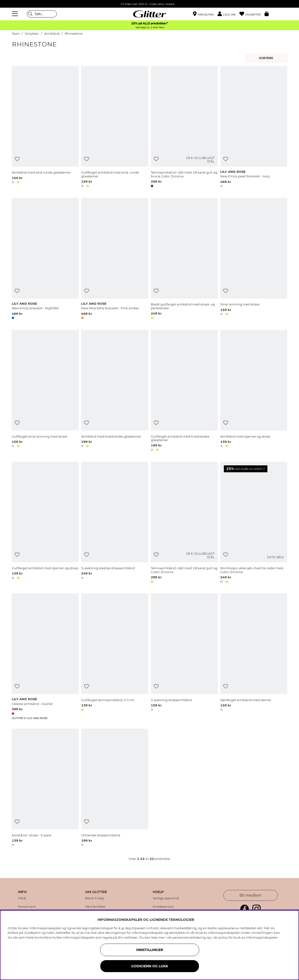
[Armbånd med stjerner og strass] (254, 391)
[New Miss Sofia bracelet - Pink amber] (115, 259)
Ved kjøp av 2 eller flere (150, 27)
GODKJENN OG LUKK (150, 966)
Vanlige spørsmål (166, 898)
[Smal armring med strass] (254, 259)
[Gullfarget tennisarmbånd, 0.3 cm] (115, 657)
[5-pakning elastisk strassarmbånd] (115, 523)
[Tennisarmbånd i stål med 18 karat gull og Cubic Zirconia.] (184, 523)
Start (16, 34)
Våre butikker (96, 907)
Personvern (27, 907)
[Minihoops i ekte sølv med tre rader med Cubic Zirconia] (254, 523)
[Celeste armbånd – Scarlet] (45, 657)
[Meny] (16, 14)
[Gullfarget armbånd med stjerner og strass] (45, 523)
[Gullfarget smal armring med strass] (45, 391)
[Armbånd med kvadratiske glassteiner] (115, 391)
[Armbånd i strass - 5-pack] (45, 788)
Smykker (32, 34)
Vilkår (22, 898)
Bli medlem (251, 895)
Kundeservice (163, 907)
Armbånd (52, 34)
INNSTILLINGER (150, 950)
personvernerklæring (189, 937)
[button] (228, 14)
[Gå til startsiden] (150, 14)
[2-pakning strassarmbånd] (184, 657)
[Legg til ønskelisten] (17, 159)
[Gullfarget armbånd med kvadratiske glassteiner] (184, 391)
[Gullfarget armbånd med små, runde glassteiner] (115, 128)
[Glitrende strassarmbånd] (115, 788)
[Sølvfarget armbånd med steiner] (254, 657)
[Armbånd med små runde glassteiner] (45, 128)
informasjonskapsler (262, 937)
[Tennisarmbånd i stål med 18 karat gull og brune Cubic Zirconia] (184, 128)
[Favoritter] (252, 14)
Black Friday (95, 898)
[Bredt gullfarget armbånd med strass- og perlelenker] (184, 259)
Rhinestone (74, 34)
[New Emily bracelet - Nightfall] (45, 259)
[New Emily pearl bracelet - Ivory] (254, 128)
